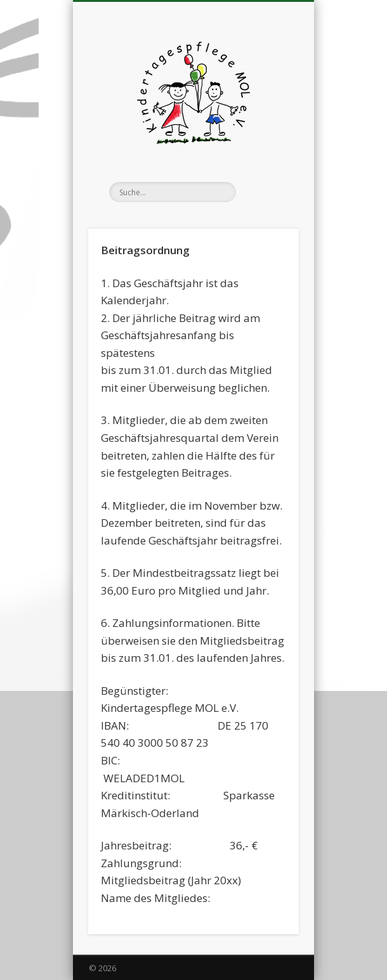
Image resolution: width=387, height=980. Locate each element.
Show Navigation (268, 113)
